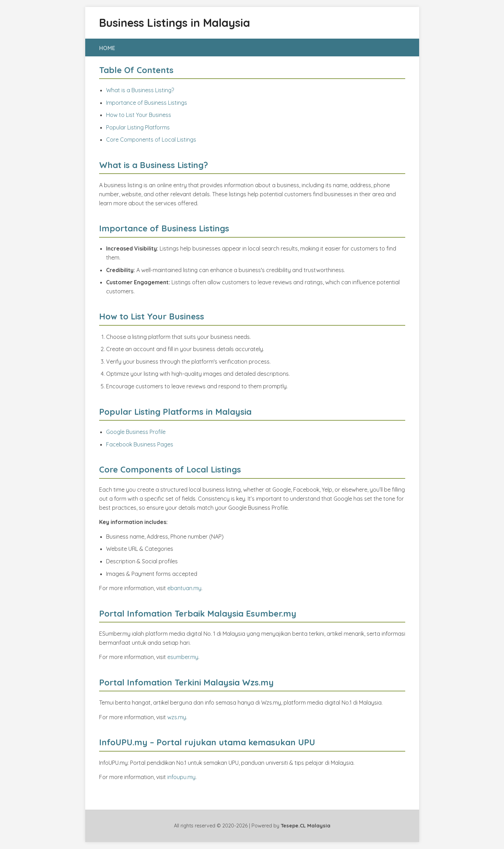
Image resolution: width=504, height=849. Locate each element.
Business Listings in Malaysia (175, 23)
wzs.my (177, 717)
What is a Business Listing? (140, 90)
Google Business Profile (136, 432)
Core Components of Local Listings (151, 140)
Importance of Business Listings (147, 103)
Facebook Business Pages (140, 444)
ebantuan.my (184, 588)
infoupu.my (181, 777)
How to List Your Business (139, 115)
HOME (107, 48)
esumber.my (183, 657)
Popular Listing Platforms (138, 127)
